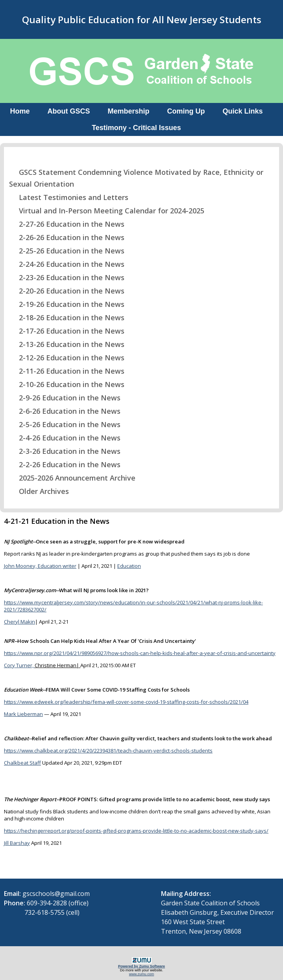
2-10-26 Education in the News (67, 384)
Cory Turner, (19, 665)
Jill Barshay (17, 843)
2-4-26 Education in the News (65, 438)
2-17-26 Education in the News (67, 331)
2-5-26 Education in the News (65, 424)
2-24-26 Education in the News (67, 264)
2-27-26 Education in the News (67, 224)
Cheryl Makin (19, 622)
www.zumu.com (142, 974)
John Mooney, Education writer (40, 566)
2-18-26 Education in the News (67, 317)
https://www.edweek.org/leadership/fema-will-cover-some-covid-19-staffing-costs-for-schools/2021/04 (126, 702)
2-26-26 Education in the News (67, 237)
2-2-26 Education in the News (65, 464)
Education (129, 566)
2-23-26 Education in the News (67, 277)
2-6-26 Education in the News (65, 411)
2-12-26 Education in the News (67, 358)
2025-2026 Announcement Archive (72, 478)
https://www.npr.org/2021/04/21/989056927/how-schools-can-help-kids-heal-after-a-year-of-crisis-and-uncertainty (140, 653)
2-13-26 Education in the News (67, 344)
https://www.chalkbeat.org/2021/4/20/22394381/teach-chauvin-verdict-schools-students (108, 751)
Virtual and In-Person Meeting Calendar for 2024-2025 (107, 211)
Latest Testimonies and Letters (69, 197)
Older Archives (39, 491)
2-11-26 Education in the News (67, 371)
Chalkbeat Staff (22, 763)
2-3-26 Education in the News (65, 451)
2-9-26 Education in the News (65, 398)
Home (20, 111)
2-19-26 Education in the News (67, 304)
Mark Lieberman (23, 714)
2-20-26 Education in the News (67, 291)
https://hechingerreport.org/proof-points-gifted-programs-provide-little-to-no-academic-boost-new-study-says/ (136, 831)
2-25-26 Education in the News (67, 251)
